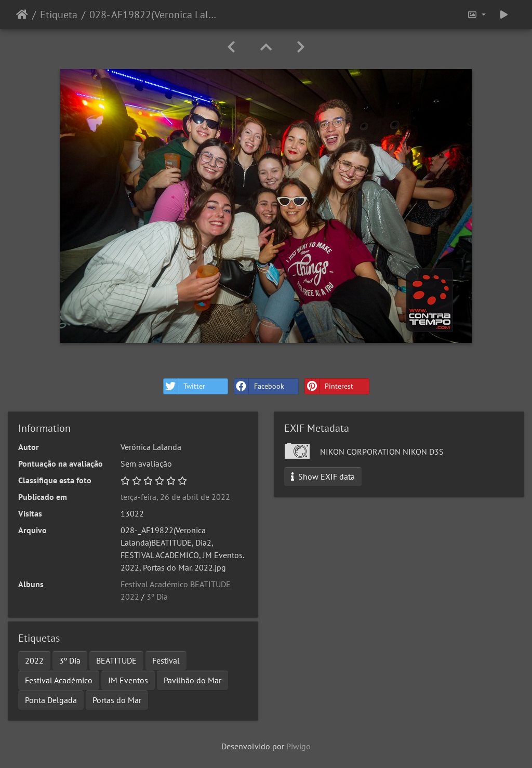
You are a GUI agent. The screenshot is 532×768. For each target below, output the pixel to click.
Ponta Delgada (51, 700)
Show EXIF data (323, 476)
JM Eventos (128, 680)
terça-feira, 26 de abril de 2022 (175, 497)
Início (22, 15)
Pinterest (329, 386)
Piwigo (298, 746)
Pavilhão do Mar (192, 680)
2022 (34, 660)
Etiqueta (59, 15)
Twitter (184, 386)
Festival (166, 660)
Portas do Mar (117, 700)
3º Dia (157, 597)
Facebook (259, 386)
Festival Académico (59, 680)
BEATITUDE (116, 660)
